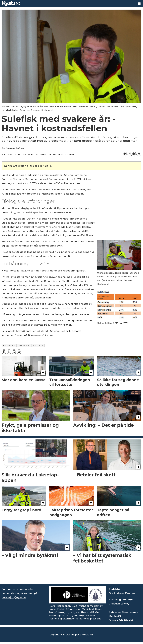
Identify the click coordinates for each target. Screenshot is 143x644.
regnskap (9, 346)
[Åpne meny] (139, 4)
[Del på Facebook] (125, 154)
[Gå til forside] (68, 4)
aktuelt (38, 346)
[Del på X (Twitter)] (130, 154)
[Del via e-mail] (139, 154)
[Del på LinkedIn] (134, 154)
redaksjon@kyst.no (14, 597)
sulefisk (24, 346)
